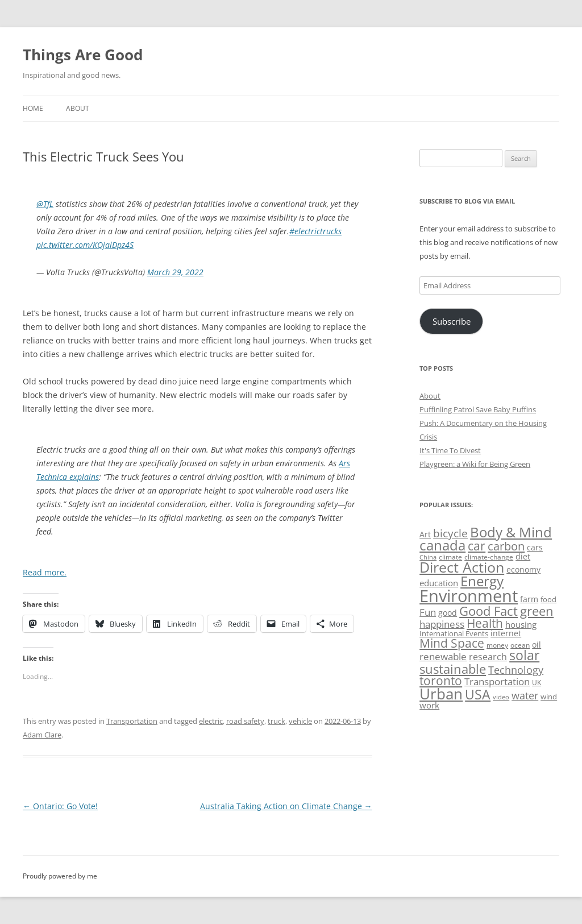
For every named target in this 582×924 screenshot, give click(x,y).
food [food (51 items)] (548, 599)
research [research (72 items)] (488, 657)
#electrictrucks (315, 231)
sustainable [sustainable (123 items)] (453, 669)
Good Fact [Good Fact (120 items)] (489, 611)
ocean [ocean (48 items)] (520, 645)
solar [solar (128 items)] (524, 655)
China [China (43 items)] (428, 557)
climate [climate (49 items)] (450, 557)
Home (33, 108)
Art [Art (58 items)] (425, 534)
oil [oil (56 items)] (537, 645)
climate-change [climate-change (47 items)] (489, 557)
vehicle (300, 721)
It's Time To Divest (450, 450)
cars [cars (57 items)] (535, 547)
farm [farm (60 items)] (529, 599)
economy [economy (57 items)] (523, 569)
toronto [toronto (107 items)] (441, 681)
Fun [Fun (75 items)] (428, 612)
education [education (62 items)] (439, 583)
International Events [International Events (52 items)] (454, 633)
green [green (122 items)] (537, 611)
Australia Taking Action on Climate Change (286, 806)
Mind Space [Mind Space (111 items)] (452, 643)
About (78, 108)
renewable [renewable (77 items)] (443, 656)
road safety (245, 721)
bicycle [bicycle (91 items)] (450, 533)
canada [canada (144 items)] (442, 545)
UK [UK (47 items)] (537, 683)
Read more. (45, 572)
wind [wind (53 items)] (549, 697)
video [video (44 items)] (501, 697)
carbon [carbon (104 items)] (506, 546)
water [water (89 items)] (525, 695)
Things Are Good (83, 55)
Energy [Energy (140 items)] (482, 581)
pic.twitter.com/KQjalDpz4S (85, 245)
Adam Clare (42, 735)
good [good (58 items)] (448, 613)
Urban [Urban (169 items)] (441, 694)
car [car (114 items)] (477, 546)
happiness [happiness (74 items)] (442, 624)
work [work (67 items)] (429, 705)
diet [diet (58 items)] (523, 556)
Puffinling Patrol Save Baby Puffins (478, 409)
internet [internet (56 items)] (506, 633)
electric (211, 721)
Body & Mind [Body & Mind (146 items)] (511, 532)
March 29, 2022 (175, 272)
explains (83, 477)
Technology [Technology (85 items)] (516, 670)
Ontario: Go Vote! (60, 806)
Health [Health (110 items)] (485, 623)
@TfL (45, 204)
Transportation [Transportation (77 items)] (497, 681)
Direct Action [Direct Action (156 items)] (462, 567)
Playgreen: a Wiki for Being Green (475, 464)
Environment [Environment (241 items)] (469, 596)
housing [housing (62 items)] (521, 624)
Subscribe (452, 321)
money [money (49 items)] (497, 645)
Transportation (132, 721)
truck (277, 721)
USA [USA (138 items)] (478, 694)
